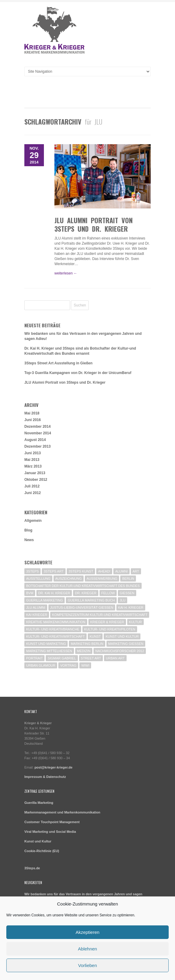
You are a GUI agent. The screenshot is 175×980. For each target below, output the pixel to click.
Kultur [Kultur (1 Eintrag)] (135, 622)
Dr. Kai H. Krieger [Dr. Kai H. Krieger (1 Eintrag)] (54, 593)
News (29, 540)
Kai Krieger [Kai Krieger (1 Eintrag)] (37, 615)
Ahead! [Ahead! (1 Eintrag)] (104, 571)
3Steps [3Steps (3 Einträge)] (32, 571)
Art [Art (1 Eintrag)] (136, 571)
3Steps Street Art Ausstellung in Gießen (58, 363)
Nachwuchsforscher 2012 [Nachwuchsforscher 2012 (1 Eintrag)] (120, 651)
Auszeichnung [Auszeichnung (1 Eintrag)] (69, 579)
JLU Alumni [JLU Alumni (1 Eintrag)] (36, 607)
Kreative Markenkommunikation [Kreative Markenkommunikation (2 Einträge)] (56, 622)
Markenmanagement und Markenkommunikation (62, 812)
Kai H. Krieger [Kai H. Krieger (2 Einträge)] (131, 607)
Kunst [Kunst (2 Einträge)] (95, 636)
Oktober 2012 (36, 480)
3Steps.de (32, 868)
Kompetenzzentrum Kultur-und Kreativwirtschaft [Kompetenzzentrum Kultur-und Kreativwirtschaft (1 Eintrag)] (100, 615)
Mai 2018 (32, 413)
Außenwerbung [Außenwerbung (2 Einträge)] (102, 579)
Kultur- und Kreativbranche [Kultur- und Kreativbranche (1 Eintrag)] (53, 629)
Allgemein (33, 521)
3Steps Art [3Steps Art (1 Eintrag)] (54, 571)
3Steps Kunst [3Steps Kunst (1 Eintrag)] (81, 571)
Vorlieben (88, 965)
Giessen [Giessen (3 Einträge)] (127, 593)
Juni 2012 (33, 493)
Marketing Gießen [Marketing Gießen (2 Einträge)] (126, 644)
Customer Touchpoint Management (52, 822)
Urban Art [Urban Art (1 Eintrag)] (115, 658)
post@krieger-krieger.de (54, 767)
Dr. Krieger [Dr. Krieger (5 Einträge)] (86, 593)
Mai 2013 (32, 460)
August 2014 (35, 440)
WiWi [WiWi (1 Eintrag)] (85, 665)
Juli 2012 (32, 486)
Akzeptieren (87, 932)
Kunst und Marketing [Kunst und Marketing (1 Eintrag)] (46, 644)
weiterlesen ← (66, 273)
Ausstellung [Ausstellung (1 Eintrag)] (38, 579)
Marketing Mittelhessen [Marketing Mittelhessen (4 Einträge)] (49, 651)
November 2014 (38, 433)
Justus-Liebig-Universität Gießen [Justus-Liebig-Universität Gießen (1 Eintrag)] (82, 607)
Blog (28, 530)
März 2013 (33, 466)
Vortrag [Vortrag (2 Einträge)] (68, 665)
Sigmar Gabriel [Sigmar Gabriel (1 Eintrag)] (62, 658)
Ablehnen (87, 949)
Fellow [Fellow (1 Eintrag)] (108, 593)
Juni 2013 (33, 453)
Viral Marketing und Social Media (50, 832)
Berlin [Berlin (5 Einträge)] (128, 579)
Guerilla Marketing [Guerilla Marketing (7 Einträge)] (45, 600)
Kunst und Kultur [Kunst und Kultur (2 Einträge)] (122, 636)
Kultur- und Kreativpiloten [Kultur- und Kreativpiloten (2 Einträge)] (110, 629)
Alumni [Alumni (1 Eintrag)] (121, 571)
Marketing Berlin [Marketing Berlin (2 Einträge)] (87, 644)
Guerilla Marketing (39, 803)
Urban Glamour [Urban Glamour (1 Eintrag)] (41, 665)
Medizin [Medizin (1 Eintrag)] (84, 651)
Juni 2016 (33, 420)
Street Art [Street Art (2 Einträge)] (91, 658)
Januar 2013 (35, 473)
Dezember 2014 (37, 427)
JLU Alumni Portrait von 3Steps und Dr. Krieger (94, 224)
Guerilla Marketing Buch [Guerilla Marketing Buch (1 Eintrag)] (91, 600)
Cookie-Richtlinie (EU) (42, 851)
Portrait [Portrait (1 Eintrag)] (34, 658)
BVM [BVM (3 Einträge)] (30, 593)
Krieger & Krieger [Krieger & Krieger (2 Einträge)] (107, 622)
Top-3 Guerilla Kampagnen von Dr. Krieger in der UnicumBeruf (78, 373)
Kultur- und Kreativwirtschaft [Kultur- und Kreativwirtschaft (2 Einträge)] (55, 636)
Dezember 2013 (37, 446)
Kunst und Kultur (38, 841)
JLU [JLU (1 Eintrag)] (123, 600)
